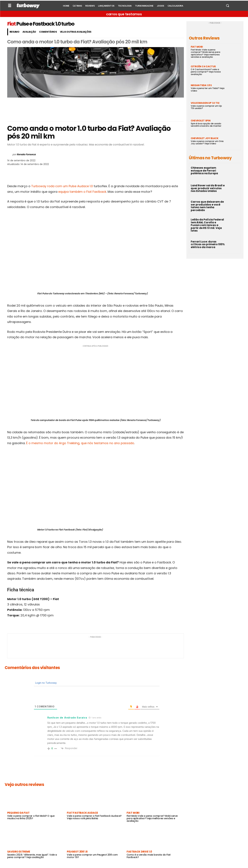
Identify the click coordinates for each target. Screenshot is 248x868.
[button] (228, 6)
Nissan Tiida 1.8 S (201, 85)
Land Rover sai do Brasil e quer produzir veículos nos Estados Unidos (208, 188)
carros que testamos (124, 14)
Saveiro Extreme (19, 852)
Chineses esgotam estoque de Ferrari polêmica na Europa (204, 171)
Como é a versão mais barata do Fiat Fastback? (149, 856)
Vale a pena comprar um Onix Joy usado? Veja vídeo (207, 142)
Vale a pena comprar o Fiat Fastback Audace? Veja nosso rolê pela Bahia (94, 817)
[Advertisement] (96, 110)
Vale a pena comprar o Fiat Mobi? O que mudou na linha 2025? (31, 817)
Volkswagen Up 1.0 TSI (205, 103)
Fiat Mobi (133, 813)
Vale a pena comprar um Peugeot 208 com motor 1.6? (92, 856)
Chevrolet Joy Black (205, 138)
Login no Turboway (46, 683)
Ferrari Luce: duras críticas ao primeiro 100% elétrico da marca (208, 244)
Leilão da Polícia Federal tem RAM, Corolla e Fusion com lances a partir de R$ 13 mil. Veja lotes (207, 225)
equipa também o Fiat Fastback (82, 192)
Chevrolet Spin (201, 121)
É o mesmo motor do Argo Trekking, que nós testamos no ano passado (80, 443)
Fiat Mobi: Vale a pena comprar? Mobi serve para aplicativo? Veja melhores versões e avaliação (152, 818)
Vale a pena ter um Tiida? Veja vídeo (208, 89)
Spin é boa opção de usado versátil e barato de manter (206, 125)
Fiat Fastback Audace (82, 813)
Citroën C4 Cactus (203, 66)
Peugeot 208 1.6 (77, 852)
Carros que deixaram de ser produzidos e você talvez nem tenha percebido (207, 206)
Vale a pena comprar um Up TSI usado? (206, 107)
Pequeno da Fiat (18, 813)
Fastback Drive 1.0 (139, 852)
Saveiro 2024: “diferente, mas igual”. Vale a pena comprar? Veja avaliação (32, 856)
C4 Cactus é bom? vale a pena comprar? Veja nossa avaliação (206, 72)
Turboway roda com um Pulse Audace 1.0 (62, 186)
